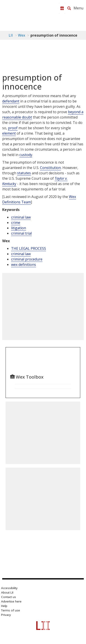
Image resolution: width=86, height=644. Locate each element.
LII (11, 35)
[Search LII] (69, 8)
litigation (19, 228)
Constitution (50, 168)
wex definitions (24, 265)
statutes (24, 173)
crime (16, 223)
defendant (11, 101)
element (9, 133)
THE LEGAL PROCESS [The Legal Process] (29, 248)
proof (13, 128)
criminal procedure (27, 259)
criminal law (21, 217)
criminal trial (21, 233)
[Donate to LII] (62, 8)
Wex (22, 35)
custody (26, 155)
